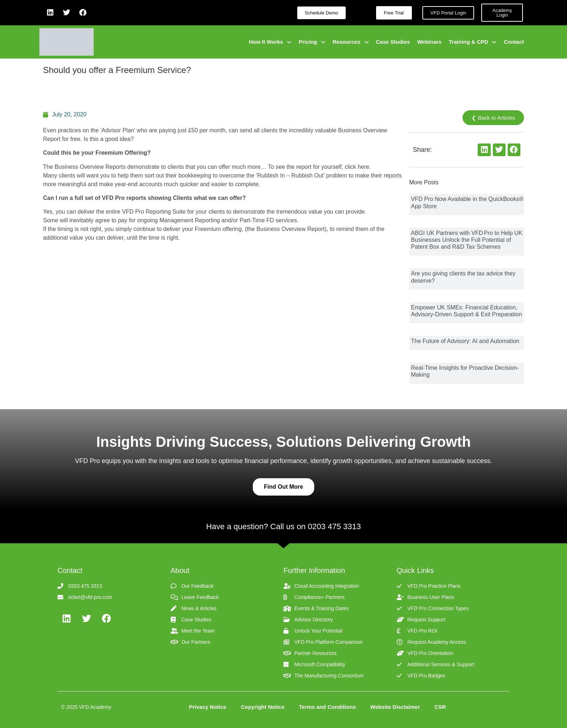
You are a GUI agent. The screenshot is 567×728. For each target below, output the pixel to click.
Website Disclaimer (395, 707)
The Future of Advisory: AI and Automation (465, 341)
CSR (440, 707)
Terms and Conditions (327, 707)
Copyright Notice (263, 707)
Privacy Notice (208, 707)
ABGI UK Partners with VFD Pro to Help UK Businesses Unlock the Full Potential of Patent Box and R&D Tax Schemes (467, 240)
